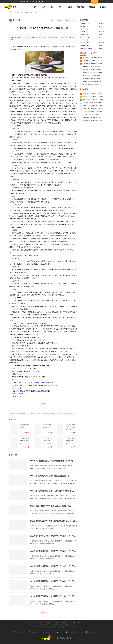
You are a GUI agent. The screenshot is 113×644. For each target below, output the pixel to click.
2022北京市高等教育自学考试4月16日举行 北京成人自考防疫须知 (53, 491)
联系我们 (48, 623)
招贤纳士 (56, 623)
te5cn (41, 2)
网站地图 (81, 623)
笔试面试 (67, 20)
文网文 (60, 632)
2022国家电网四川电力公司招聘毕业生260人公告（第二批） (53, 551)
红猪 (35, 2)
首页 (36, 7)
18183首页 (19, 12)
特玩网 (23, 2)
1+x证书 (69, 7)
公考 (44, 7)
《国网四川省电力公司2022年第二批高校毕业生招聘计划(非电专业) (33, 383)
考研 (52, 7)
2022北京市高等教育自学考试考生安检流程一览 (50, 476)
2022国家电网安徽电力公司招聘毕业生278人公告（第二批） (53, 596)
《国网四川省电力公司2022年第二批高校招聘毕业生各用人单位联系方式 (35, 385)
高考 (60, 7)
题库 (74, 20)
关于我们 (32, 623)
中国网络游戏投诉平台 (92, 632)
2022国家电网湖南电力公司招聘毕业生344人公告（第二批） (53, 581)
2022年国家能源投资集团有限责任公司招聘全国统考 (51, 461)
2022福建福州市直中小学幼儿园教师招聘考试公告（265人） (53, 521)
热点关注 (103, 7)
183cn (29, 2)
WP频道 (25, 12)
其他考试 (80, 7)
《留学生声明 (16, 388)
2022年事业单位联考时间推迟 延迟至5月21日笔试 (50, 506)
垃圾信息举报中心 (49, 632)
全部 (52, 20)
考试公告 (36, 12)
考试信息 (92, 7)
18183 (17, 2)
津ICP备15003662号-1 (53, 626)
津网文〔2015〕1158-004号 (41, 626)
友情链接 (64, 623)
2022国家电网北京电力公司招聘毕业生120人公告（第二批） (53, 566)
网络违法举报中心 (35, 632)
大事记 (40, 623)
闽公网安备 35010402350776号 (74, 632)
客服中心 (73, 623)
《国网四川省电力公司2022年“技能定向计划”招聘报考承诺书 (31, 391)
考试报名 (59, 20)
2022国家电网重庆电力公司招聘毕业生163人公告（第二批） (53, 536)
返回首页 (43, 404)
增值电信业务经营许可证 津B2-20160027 (68, 626)
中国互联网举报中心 (20, 632)
